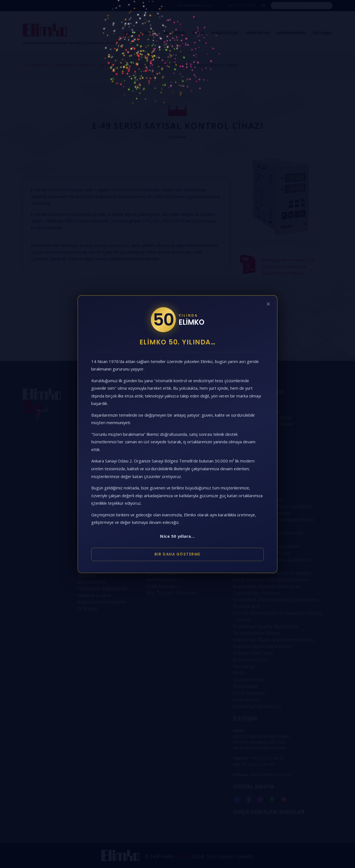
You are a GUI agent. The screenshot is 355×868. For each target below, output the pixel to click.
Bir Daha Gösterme (177, 554)
